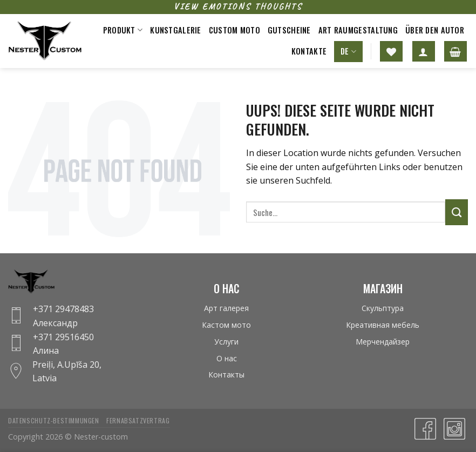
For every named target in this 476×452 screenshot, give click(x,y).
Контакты (226, 375)
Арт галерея (226, 308)
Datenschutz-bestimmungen (54, 420)
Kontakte (309, 51)
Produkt (123, 30)
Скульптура (383, 308)
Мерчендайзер (383, 342)
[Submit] (457, 212)
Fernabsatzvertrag (138, 420)
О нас (227, 358)
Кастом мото (226, 325)
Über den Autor (435, 30)
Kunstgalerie (175, 30)
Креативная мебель (383, 325)
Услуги (226, 342)
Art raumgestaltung (358, 30)
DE (348, 51)
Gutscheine (289, 30)
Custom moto (234, 30)
